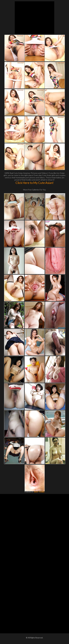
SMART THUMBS (39, 492)
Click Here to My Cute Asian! (35, 183)
